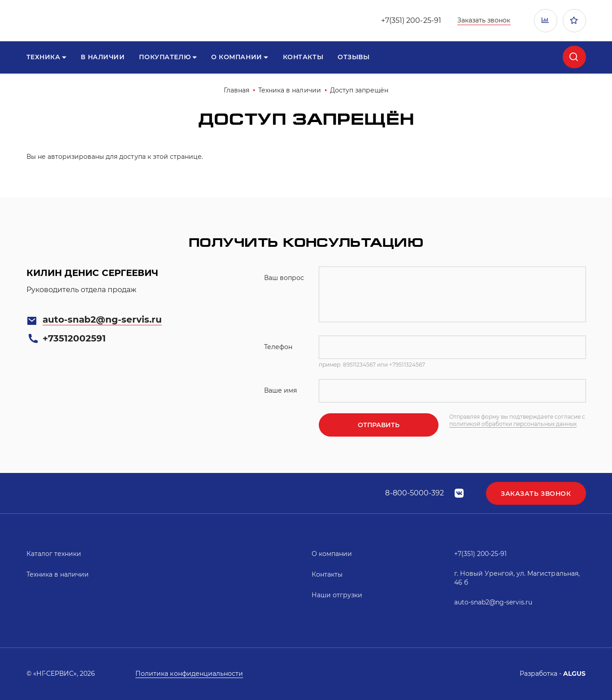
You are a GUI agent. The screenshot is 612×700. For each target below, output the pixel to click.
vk (459, 493)
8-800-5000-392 (415, 493)
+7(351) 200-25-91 (411, 20)
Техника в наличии (290, 90)
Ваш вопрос (284, 278)
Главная (237, 90)
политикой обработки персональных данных (513, 424)
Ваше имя (280, 390)
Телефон (278, 347)
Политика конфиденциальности (189, 674)
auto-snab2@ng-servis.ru (102, 319)
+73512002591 (74, 338)
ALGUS (574, 674)
